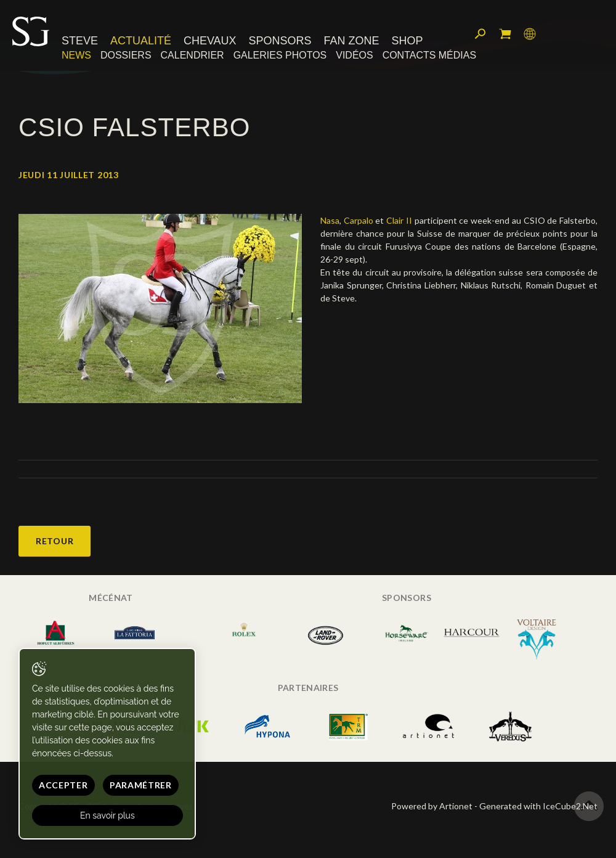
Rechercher (480, 34)
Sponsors (280, 41)
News (76, 55)
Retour (55, 541)
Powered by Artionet (432, 806)
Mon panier (505, 34)
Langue (530, 34)
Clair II (399, 220)
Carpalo (359, 220)
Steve (80, 41)
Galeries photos (280, 55)
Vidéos (354, 55)
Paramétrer (141, 785)
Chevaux (210, 41)
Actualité (141, 41)
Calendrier (192, 55)
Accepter (63, 785)
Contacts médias (429, 55)
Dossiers (126, 55)
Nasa (330, 220)
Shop (407, 41)
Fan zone (351, 41)
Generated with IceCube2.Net (538, 806)
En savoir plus (107, 815)
